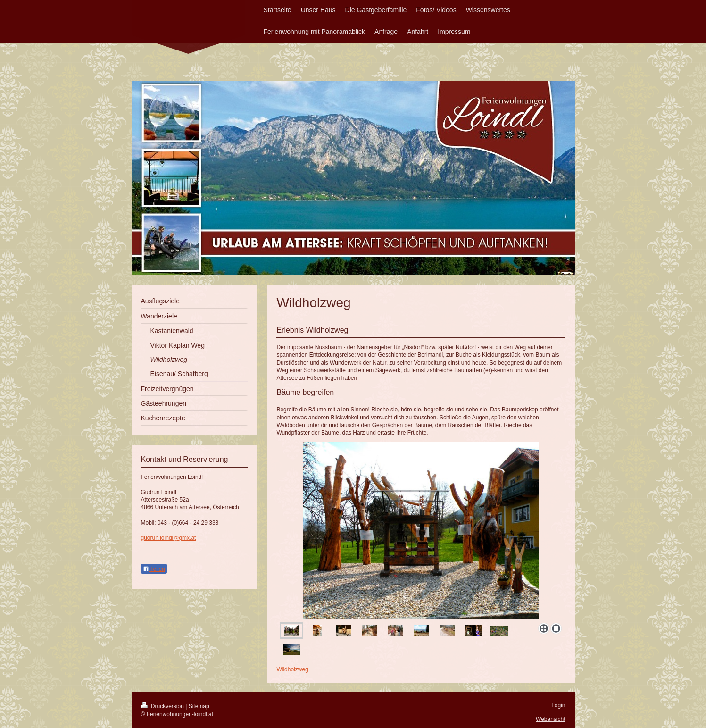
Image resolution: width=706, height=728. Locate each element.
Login (558, 705)
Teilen (154, 569)
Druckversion (163, 706)
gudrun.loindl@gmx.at (169, 538)
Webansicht (550, 719)
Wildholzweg (292, 669)
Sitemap (199, 706)
